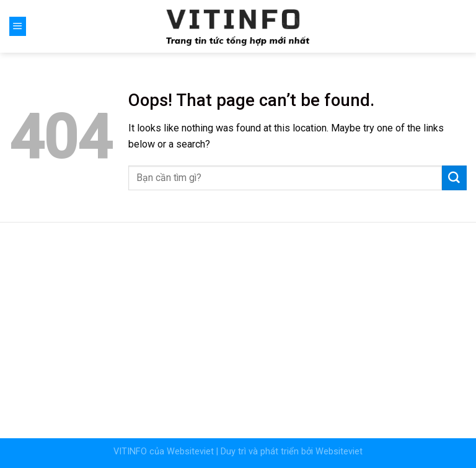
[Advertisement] (238, 322)
